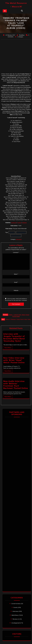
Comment (16, 252)
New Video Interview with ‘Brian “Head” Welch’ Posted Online (14, 360)
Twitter (19, 223)
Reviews (15, 619)
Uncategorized (16, 623)
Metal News (15, 615)
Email (16, 282)
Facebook (14, 223)
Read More (8, 348)
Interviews (19, 239)
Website (24, 223)
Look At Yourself (16, 236)
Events (15, 607)
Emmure (12, 232)
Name (16, 274)
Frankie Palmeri (21, 232)
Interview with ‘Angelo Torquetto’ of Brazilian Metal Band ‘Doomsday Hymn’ (14, 337)
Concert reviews (16, 604)
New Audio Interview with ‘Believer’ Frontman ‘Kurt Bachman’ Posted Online (16, 385)
